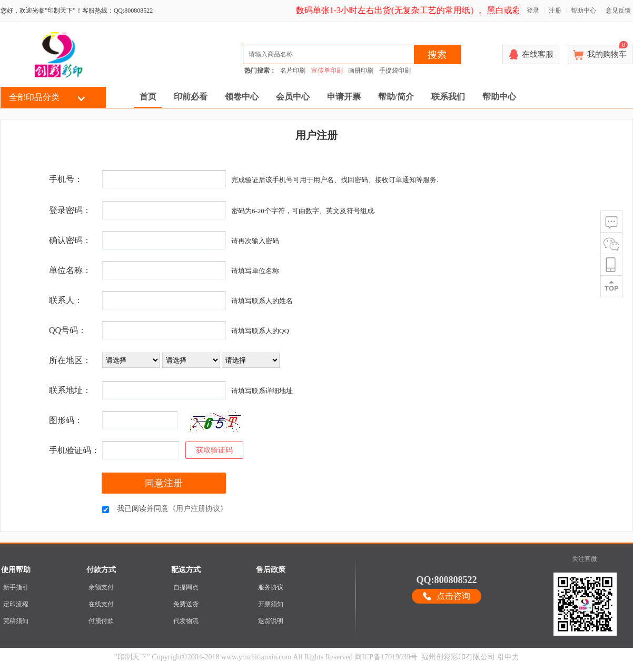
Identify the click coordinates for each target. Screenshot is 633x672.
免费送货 (186, 604)
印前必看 (191, 97)
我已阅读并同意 (172, 509)
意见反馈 (618, 11)
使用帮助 (16, 570)
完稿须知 (16, 621)
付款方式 (101, 570)
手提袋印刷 (395, 71)
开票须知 (271, 604)
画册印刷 (361, 71)
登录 (533, 11)
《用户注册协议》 (198, 509)
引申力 (508, 657)
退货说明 (271, 621)
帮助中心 (583, 11)
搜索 (437, 55)
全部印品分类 (34, 97)
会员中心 (293, 97)
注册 (555, 11)
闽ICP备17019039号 (386, 657)
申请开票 (344, 97)
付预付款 (101, 621)
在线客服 (538, 54)
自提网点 (186, 587)
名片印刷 (293, 71)
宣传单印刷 (327, 71)
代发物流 (186, 621)
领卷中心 (242, 97)
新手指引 (16, 587)
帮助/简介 (396, 97)
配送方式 (186, 570)
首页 (148, 97)
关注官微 (585, 559)
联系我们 (448, 97)
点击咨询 (453, 596)
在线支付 (101, 604)
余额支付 (101, 587)
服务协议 (271, 587)
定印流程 (16, 604)
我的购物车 (607, 52)
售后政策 (271, 570)
